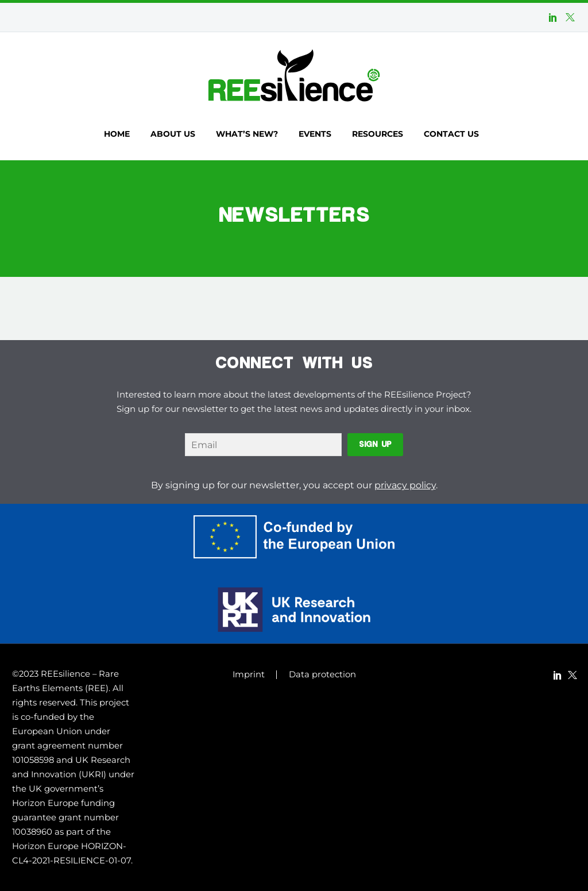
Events (315, 134)
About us (173, 134)
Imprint (249, 675)
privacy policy (405, 485)
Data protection (322, 675)
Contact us (451, 134)
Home (117, 134)
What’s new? (247, 134)
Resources (378, 134)
